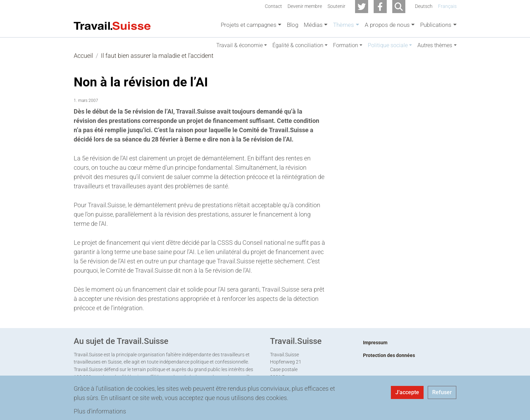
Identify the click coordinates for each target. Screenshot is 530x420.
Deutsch (424, 6)
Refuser (442, 392)
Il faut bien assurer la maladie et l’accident (157, 62)
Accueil (83, 62)
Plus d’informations (100, 411)
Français (447, 6)
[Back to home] (112, 25)
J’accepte (407, 392)
